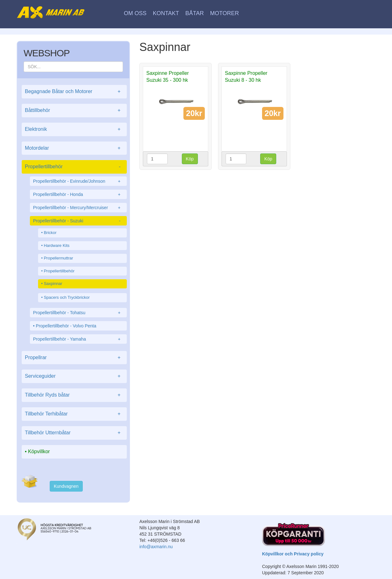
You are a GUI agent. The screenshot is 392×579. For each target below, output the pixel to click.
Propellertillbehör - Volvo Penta (66, 326)
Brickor (50, 233)
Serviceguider (74, 376)
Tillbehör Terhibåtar (74, 414)
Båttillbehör (74, 111)
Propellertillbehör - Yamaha (78, 339)
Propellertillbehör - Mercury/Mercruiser (78, 208)
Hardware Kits (57, 245)
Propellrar (74, 358)
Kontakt (166, 13)
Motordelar (74, 148)
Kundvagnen (66, 486)
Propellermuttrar (58, 258)
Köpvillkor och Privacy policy (293, 554)
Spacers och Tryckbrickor (67, 297)
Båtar (195, 13)
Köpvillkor (39, 451)
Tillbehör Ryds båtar (74, 395)
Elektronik (74, 129)
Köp (190, 159)
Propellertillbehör (74, 167)
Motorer (225, 13)
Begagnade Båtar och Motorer (74, 92)
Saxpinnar (53, 284)
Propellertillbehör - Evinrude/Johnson (78, 181)
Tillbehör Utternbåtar (74, 433)
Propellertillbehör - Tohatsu (78, 313)
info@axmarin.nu (156, 547)
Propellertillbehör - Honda (78, 194)
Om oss (135, 13)
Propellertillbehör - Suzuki (78, 221)
